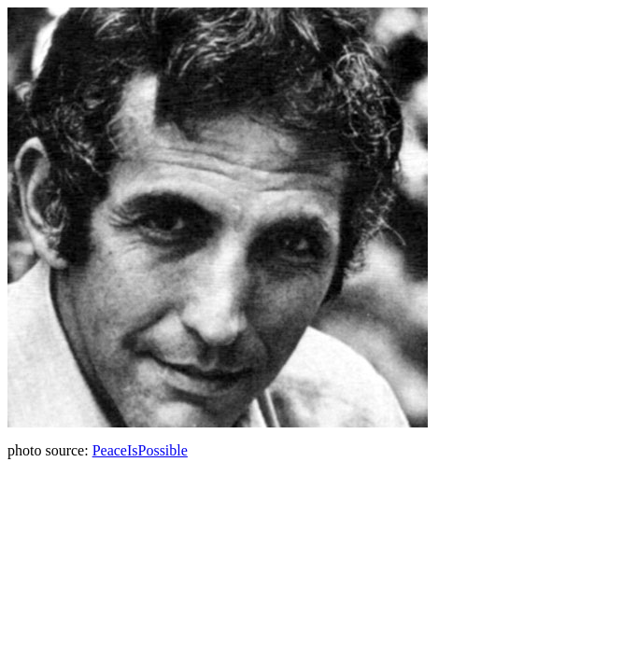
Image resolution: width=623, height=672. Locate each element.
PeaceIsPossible (140, 450)
